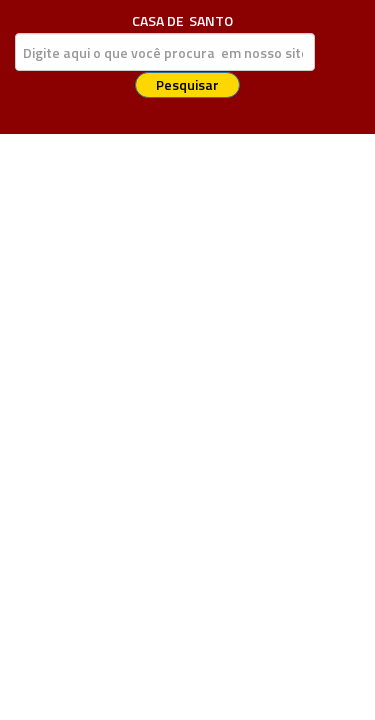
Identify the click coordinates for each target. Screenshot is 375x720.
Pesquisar (187, 84)
